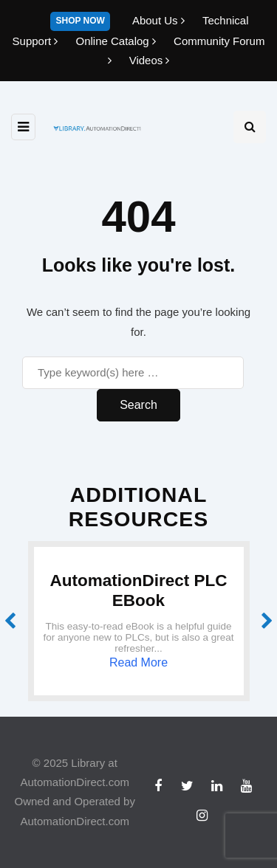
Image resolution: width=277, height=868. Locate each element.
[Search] (133, 373)
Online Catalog (117, 41)
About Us (160, 20)
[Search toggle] (250, 127)
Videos (150, 60)
